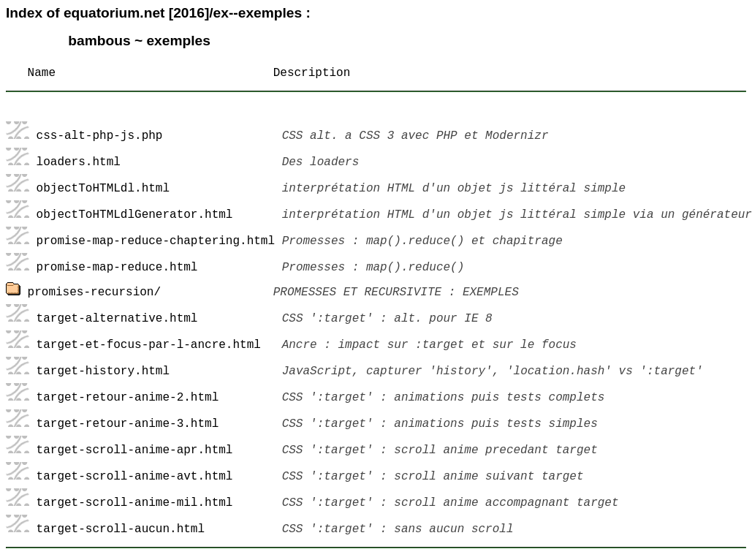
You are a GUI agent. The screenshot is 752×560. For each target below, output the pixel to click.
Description (312, 73)
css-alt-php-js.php (100, 136)
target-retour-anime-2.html (128, 398)
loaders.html (79, 162)
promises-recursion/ (94, 292)
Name (42, 73)
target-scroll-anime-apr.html (135, 450)
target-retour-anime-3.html (128, 424)
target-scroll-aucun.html (121, 529)
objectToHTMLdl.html (103, 189)
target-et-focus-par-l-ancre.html (149, 345)
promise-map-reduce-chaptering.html (156, 241)
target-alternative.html (117, 319)
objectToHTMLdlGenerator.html (135, 215)
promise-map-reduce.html (117, 268)
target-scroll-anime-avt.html (135, 477)
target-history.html (103, 371)
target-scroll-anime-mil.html (135, 503)
